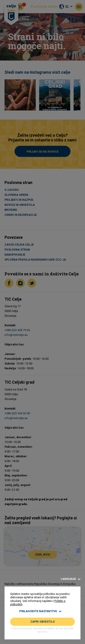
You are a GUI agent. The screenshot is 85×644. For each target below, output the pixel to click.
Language (71, 579)
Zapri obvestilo (43, 622)
